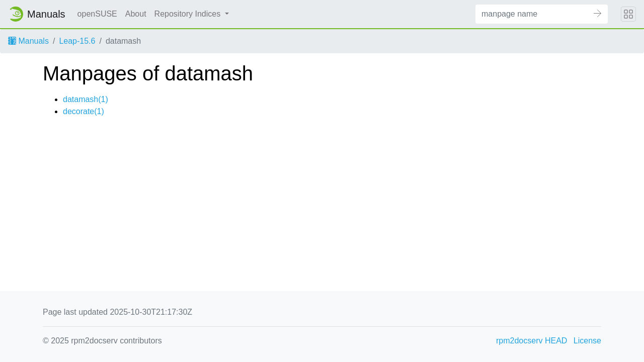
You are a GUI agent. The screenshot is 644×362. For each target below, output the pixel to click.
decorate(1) (84, 111)
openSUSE (97, 14)
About (136, 14)
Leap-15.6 (77, 41)
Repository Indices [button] (189, 14)
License (587, 341)
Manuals (28, 41)
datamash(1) (86, 99)
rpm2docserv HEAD (532, 341)
